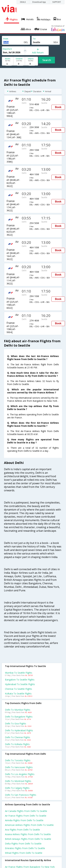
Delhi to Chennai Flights (18, 737)
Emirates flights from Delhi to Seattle (25, 848)
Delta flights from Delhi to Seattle (23, 844)
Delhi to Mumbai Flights (18, 710)
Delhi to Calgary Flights (17, 788)
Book (58, 107)
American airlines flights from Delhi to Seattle (29, 825)
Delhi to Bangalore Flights (19, 717)
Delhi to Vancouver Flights (19, 767)
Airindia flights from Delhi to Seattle (24, 820)
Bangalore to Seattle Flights (20, 680)
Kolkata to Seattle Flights (18, 694)
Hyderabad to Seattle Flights (20, 684)
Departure (7, 49)
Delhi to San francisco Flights (21, 795)
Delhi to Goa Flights (16, 723)
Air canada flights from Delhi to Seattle (26, 811)
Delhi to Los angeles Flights (20, 774)
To (34, 39)
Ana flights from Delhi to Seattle (22, 830)
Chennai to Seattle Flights (19, 689)
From (6, 39)
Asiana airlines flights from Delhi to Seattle (28, 834)
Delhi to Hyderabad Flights (19, 730)
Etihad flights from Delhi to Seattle (24, 853)
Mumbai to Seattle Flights (19, 673)
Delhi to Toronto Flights (18, 760)
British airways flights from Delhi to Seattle (28, 839)
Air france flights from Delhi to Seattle (26, 816)
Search (47, 60)
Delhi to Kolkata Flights (17, 744)
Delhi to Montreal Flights (18, 781)
